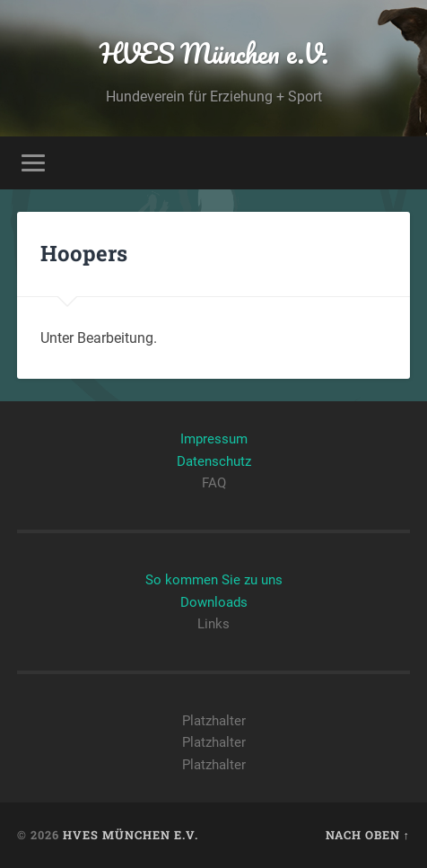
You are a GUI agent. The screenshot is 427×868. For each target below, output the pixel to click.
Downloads (214, 602)
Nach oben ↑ (368, 835)
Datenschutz (214, 461)
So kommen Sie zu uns (214, 580)
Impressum (214, 439)
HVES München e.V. (214, 53)
